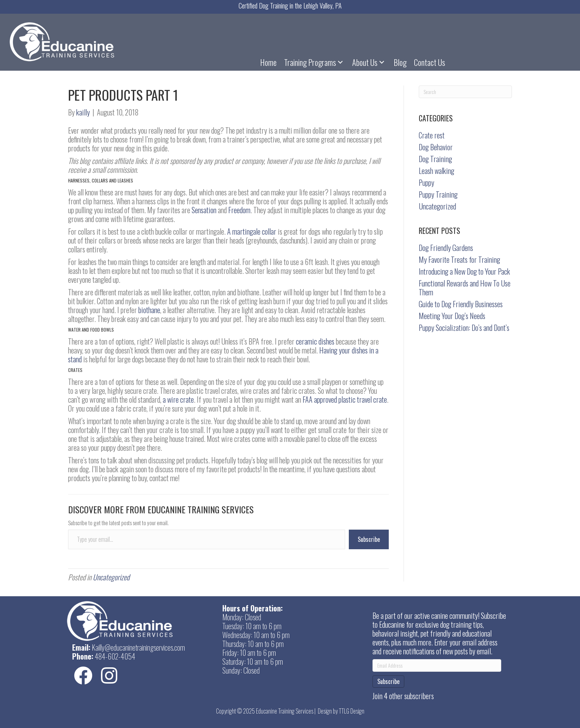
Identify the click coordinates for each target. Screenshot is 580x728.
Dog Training (435, 159)
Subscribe (369, 539)
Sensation (204, 210)
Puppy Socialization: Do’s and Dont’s (464, 328)
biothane (149, 310)
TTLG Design (352, 711)
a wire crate (178, 399)
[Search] (466, 92)
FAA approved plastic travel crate (345, 399)
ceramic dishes (315, 341)
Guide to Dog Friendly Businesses (461, 304)
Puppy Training (438, 194)
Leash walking (436, 171)
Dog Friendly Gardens (446, 248)
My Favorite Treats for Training (459, 259)
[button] (340, 62)
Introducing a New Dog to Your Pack (464, 271)
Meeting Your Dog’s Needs (452, 316)
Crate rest (432, 135)
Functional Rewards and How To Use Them (465, 288)
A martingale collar (252, 231)
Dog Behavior (436, 147)
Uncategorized (111, 577)
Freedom (239, 210)
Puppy (426, 182)
